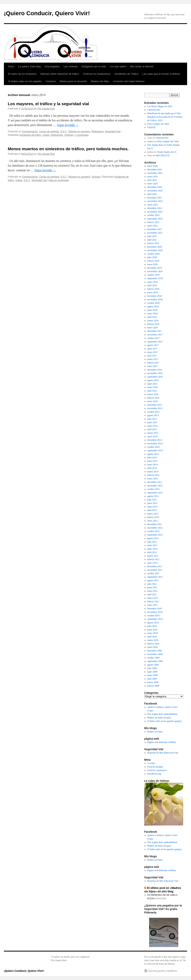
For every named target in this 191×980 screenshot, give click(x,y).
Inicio (11, 66)
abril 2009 (152, 679)
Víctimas (69, 135)
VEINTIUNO (154, 110)
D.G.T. (64, 131)
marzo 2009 (153, 682)
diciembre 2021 (155, 229)
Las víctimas (71, 66)
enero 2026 (153, 166)
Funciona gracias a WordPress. (163, 971)
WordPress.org (154, 774)
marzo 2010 (153, 640)
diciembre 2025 (155, 170)
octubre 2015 (153, 412)
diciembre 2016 (155, 370)
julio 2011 (152, 584)
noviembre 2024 (155, 191)
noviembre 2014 (155, 443)
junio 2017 (152, 349)
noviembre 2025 (155, 173)
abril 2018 (152, 317)
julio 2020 (152, 257)
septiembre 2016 (155, 377)
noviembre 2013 (155, 486)
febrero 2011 (153, 602)
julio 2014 (152, 458)
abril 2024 (152, 194)
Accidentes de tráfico (30, 135)
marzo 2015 (153, 433)
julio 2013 (152, 500)
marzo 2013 (153, 514)
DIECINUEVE (163, 155)
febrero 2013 (153, 517)
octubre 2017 (153, 338)
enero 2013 (153, 521)
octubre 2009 (153, 658)
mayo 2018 (153, 314)
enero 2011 (153, 605)
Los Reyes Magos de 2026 (160, 106)
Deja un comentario (59, 180)
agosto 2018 (153, 307)
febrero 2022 (153, 222)
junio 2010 (152, 630)
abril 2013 (152, 510)
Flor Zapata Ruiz (46, 109)
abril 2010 (152, 637)
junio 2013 (152, 503)
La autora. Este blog (29, 66)
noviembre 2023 (155, 201)
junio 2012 (152, 545)
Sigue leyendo (68, 125)
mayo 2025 (153, 177)
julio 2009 (152, 668)
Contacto (51, 81)
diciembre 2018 (155, 296)
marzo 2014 (153, 472)
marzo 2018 (153, 321)
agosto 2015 (153, 415)
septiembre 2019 (155, 278)
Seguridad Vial (112, 131)
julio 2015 (152, 419)
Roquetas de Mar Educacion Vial (163, 753)
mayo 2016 (153, 387)
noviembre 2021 (155, 233)
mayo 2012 (153, 549)
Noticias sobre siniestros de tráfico (60, 74)
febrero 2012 (153, 559)
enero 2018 (153, 328)
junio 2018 (152, 310)
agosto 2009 (153, 665)
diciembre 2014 (155, 440)
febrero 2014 (153, 475)
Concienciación (30, 131)
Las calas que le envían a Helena (161, 74)
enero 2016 (153, 401)
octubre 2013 (153, 489)
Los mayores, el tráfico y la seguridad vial (48, 104)
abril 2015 (152, 429)
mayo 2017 (153, 352)
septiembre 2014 (155, 450)
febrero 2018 (153, 324)
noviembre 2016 (155, 373)
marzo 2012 (153, 556)
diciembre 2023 (155, 198)
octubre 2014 (153, 447)
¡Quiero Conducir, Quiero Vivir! (47, 13)
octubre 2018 (153, 303)
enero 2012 (153, 563)
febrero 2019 (153, 289)
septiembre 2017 (155, 342)
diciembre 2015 (155, 405)
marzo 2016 (153, 394)
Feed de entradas (155, 767)
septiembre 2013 (155, 493)
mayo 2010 (153, 633)
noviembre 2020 (155, 250)
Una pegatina (52, 66)
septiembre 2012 (155, 535)
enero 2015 (153, 436)
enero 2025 (153, 184)
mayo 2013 (153, 507)
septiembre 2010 (155, 619)
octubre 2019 (153, 275)
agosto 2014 (153, 454)
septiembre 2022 (155, 219)
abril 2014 (152, 468)
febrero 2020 (153, 261)
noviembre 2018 (155, 299)
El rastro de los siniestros (22, 74)
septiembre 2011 (155, 577)
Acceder (151, 763)
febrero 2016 (153, 398)
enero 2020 (153, 264)
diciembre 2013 (155, 482)
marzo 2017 (153, 359)
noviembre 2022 (155, 212)
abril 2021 (152, 240)
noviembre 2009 (155, 654)
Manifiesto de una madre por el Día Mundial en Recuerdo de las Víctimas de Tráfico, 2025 (165, 117)
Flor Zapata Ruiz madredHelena (162, 714)
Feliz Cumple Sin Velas (158, 124)
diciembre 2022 (155, 208)
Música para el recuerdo (73, 81)
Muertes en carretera (79, 131)
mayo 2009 (153, 675)
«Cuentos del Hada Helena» (129, 81)
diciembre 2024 (155, 187)
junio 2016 (152, 384)
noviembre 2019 (155, 271)
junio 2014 (152, 461)
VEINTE (152, 127)
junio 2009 (152, 672)
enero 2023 (153, 205)
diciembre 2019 (155, 268)
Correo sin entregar (49, 131)
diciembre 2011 (155, 566)
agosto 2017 (153, 345)
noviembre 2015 (155, 408)
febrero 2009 (153, 686)
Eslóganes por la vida (94, 66)
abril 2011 (152, 594)
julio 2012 (152, 542)
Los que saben (118, 66)
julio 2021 (152, 236)
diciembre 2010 (155, 609)
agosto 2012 (153, 538)
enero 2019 (153, 292)
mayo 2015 (153, 426)
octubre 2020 (153, 254)
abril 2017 (152, 356)
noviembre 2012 (155, 528)
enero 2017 (153, 366)
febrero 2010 (153, 644)
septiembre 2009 (155, 661)
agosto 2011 (153, 580)
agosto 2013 (153, 496)
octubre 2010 (153, 616)
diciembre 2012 (155, 524)
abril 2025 (152, 180)
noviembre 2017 (155, 335)
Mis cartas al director (142, 66)
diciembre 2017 (155, 331)
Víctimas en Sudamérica (97, 74)
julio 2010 (152, 626)
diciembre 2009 (155, 651)
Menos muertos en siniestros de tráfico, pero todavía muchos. (68, 149)
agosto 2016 (153, 380)
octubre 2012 (153, 531)
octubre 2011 (153, 573)
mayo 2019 (153, 282)
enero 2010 (153, 647)
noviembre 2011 (155, 570)
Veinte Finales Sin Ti (167, 152)
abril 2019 (152, 285)
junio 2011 (152, 587)
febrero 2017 (153, 363)
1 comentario (82, 135)
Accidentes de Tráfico (126, 74)
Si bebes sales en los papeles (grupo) (164, 721)
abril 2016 (152, 391)
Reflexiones (98, 131)
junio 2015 (152, 422)
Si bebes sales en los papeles (25, 81)
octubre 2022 (153, 215)
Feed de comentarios (157, 770)
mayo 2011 (153, 591)
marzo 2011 (153, 598)
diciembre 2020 (155, 247)
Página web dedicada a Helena (162, 742)
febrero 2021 (153, 243)
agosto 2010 (153, 623)
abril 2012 (152, 552)
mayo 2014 (153, 465)
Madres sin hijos (100, 81)
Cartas (46, 135)
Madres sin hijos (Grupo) (159, 718)
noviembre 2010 (155, 612)
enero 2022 (153, 226)
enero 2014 (153, 479)
